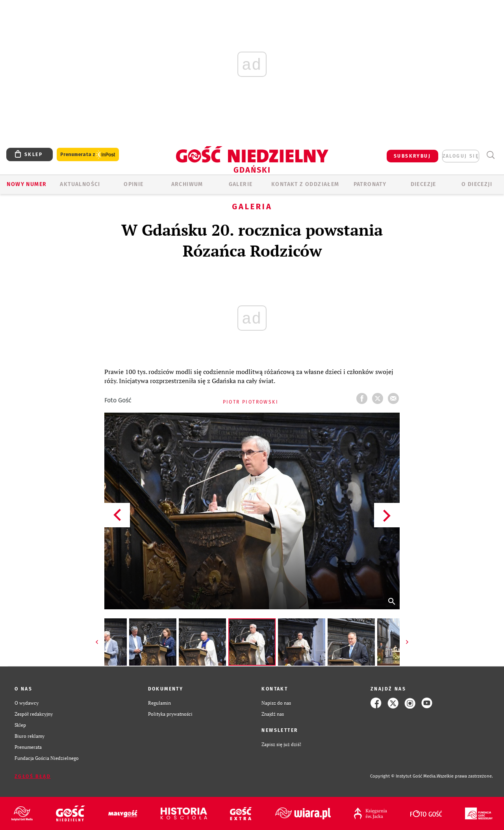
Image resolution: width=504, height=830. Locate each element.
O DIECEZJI (477, 184)
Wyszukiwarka (490, 155)
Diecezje (423, 184)
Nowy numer (27, 184)
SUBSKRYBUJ (412, 156)
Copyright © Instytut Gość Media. (403, 776)
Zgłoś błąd (33, 776)
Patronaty (370, 184)
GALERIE (241, 184)
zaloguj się (461, 156)
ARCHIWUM (187, 184)
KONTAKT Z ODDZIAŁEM (305, 184)
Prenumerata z (88, 155)
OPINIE (133, 184)
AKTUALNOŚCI (80, 184)
